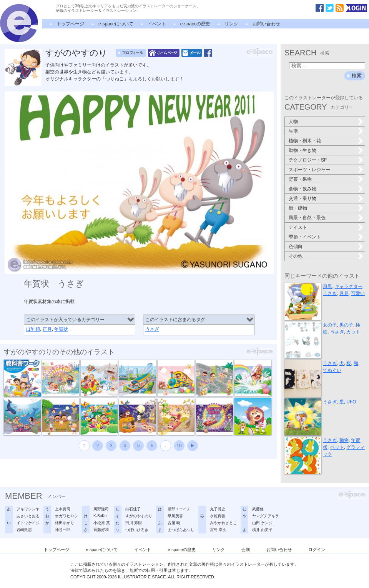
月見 (344, 293)
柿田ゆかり (65, 523)
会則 (246, 550)
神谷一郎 (63, 530)
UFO (351, 402)
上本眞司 (63, 509)
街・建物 (298, 208)
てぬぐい (332, 370)
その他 (296, 256)
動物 (344, 440)
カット (353, 332)
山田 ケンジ (262, 523)
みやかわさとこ (223, 523)
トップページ (70, 24)
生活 (293, 131)
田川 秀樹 (134, 523)
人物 (293, 122)
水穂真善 (218, 516)
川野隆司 (101, 509)
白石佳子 (133, 509)
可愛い (358, 293)
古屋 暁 (174, 523)
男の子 (346, 325)
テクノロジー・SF (308, 160)
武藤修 (258, 509)
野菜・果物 (300, 179)
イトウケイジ (28, 523)
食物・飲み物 (303, 189)
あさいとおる (28, 516)
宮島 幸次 (218, 530)
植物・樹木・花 (305, 141)
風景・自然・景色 (307, 218)
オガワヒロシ (66, 516)
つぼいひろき (137, 530)
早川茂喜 (175, 516)
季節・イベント (305, 237)
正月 (47, 329)
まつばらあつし (181, 530)
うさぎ (152, 329)
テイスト (298, 227)
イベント (157, 24)
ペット (337, 447)
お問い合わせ (266, 24)
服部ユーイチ (179, 509)
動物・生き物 (303, 150)
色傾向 (296, 247)
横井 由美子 (262, 530)
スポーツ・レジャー (309, 170)
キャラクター (349, 287)
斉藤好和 (101, 530)
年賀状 (61, 329)
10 (179, 446)
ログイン (317, 550)
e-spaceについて (116, 24)
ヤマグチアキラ (266, 516)
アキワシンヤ (28, 509)
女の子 (330, 325)
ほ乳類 (33, 329)
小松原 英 (102, 523)
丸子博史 (218, 509)
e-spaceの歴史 (195, 24)
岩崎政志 (24, 530)
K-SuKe (100, 516)
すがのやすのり (76, 53)
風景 (327, 287)
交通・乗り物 (303, 198)
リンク (231, 24)
